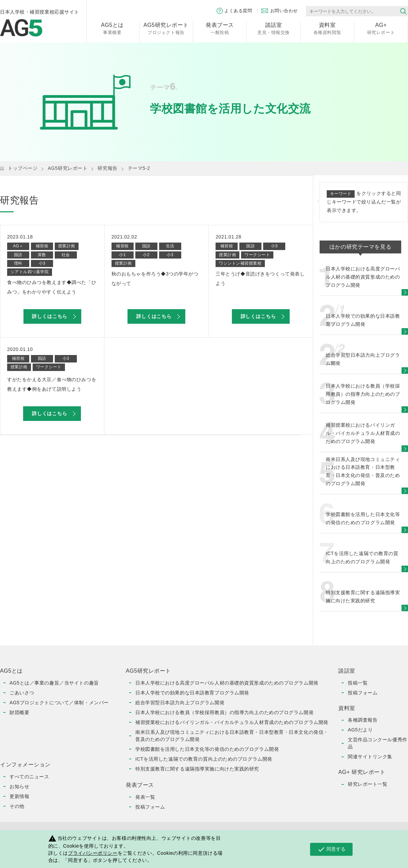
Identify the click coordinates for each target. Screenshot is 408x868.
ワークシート (257, 255)
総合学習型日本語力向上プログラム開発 (180, 703)
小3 (42, 263)
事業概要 (112, 28)
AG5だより (360, 730)
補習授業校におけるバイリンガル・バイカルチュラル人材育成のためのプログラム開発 (232, 722)
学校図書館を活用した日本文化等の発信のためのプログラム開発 (207, 749)
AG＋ (18, 246)
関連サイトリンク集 (370, 757)
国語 (18, 255)
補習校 (42, 246)
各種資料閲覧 (327, 28)
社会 (66, 255)
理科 (18, 263)
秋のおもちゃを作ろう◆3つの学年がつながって (155, 279)
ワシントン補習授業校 (240, 263)
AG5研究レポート (67, 168)
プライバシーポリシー (93, 853)
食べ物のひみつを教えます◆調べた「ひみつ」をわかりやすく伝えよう (52, 287)
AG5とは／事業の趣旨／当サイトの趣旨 (54, 683)
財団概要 (19, 712)
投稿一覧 (358, 683)
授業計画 (67, 246)
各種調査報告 (363, 720)
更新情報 (19, 796)
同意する (331, 849)
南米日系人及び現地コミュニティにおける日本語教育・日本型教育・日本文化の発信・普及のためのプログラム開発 (232, 736)
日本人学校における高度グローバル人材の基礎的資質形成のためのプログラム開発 (227, 683)
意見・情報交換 (274, 28)
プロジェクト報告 (166, 28)
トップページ (23, 168)
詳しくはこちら (50, 316)
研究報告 (107, 168)
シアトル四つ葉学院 (30, 272)
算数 (42, 255)
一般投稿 (220, 28)
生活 (170, 246)
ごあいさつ (22, 693)
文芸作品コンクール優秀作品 (378, 743)
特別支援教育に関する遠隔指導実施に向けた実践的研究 (197, 769)
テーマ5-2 (139, 168)
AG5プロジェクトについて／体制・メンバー (59, 703)
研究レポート (381, 28)
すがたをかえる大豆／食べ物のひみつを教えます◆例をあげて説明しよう (52, 384)
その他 (17, 806)
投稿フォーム (150, 807)
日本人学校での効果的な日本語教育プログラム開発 (192, 693)
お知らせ (19, 786)
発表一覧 (145, 797)
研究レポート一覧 (368, 784)
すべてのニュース (29, 777)
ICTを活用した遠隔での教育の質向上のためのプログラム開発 (204, 759)
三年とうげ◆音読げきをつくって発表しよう (260, 279)
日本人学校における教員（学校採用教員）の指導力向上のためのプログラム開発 (224, 712)
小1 (122, 255)
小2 (146, 255)
